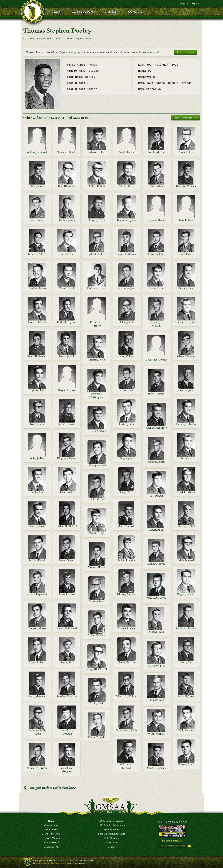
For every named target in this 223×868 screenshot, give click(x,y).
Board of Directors (51, 834)
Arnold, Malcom (156, 152)
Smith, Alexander (37, 696)
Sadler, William (97, 635)
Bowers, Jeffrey (97, 220)
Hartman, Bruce (126, 390)
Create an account (149, 52)
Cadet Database (47, 39)
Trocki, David (97, 703)
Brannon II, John (126, 220)
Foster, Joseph (67, 356)
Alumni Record (51, 843)
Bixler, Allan (156, 186)
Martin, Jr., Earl (186, 526)
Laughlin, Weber (186, 492)
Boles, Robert (37, 220)
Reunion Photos (112, 830)
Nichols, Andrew (126, 594)
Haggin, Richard (67, 390)
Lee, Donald (156, 496)
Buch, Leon (67, 254)
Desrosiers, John (126, 288)
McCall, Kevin (97, 533)
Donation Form (51, 847)
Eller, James (126, 322)
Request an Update (186, 52)
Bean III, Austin (67, 186)
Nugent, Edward (186, 594)
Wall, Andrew (186, 730)
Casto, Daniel (186, 254)
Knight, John (126, 458)
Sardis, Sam (67, 662)
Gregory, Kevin (97, 360)
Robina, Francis (126, 628)
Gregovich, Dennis (156, 360)
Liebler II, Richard (67, 526)
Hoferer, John (186, 390)
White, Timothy (97, 737)
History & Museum (51, 838)
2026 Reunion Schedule (112, 821)
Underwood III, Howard (37, 732)
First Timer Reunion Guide (112, 834)
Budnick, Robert (97, 254)
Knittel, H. (186, 458)
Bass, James (37, 186)
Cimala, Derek (67, 288)
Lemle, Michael (97, 499)
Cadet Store (112, 843)
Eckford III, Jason (67, 322)
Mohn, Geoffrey (156, 564)
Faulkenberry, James (186, 322)
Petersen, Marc (97, 601)
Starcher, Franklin (67, 696)
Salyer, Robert (37, 662)
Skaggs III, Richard (97, 669)
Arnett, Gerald (126, 152)
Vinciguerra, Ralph (126, 730)
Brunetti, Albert (37, 254)
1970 (61, 39)
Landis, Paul (37, 492)
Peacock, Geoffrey (156, 598)
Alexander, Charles (67, 152)
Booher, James (67, 220)
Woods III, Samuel (156, 768)
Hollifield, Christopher (97, 395)
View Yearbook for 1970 (186, 118)
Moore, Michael (97, 567)
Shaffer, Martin (126, 662)
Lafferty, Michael (97, 465)
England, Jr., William (156, 324)
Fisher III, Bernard (37, 356)
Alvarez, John (97, 152)
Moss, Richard (67, 594)
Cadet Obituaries (51, 830)
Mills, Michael (186, 560)
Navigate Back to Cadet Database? (49, 788)
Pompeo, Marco (37, 628)
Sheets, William (156, 666)
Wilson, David (186, 764)
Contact (112, 847)
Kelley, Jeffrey (37, 458)
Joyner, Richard (67, 424)
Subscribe (189, 846)
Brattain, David (156, 220)
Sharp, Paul (186, 662)
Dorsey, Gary (186, 288)
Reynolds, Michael (67, 628)
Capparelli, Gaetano (126, 254)
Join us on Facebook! (172, 822)
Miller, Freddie (126, 560)
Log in (184, 3)
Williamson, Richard (126, 766)
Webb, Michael (156, 734)
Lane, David (67, 492)
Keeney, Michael (97, 431)
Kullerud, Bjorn (156, 462)
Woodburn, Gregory (67, 770)
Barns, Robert (186, 152)
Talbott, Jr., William (126, 696)
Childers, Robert (37, 288)
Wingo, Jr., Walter (37, 768)
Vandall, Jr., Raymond (67, 732)
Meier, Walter (67, 560)
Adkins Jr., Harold (37, 152)
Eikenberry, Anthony (97, 324)
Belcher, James (126, 186)
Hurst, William (156, 394)
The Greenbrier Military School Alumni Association (71, 861)
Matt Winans (80, 863)
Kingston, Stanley (67, 458)
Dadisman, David (97, 288)
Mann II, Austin (126, 526)
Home (32, 39)
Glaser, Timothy (186, 356)
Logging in (77, 52)
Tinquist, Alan (156, 700)
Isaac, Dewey (37, 424)
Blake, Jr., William (186, 186)
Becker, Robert (97, 186)
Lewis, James (37, 526)
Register (196, 3)
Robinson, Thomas (186, 628)
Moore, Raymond (37, 594)
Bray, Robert (186, 220)
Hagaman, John (37, 390)
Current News (51, 825)
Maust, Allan (156, 530)
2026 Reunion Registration (111, 825)
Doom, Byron (156, 288)
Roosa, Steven (156, 632)
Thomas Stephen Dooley (79, 39)
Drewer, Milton (37, 322)
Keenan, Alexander (156, 428)
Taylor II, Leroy (186, 696)
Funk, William (126, 356)
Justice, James (126, 424)
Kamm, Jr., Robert (186, 424)
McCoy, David (37, 560)
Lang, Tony (126, 492)
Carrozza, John (156, 254)
